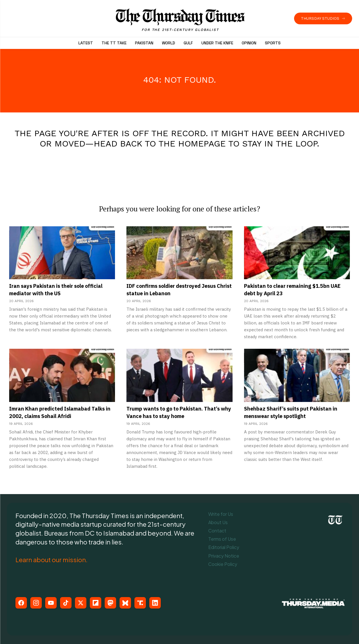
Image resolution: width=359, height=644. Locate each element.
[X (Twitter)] (81, 603)
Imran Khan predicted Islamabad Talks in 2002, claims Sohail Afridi (55, 412)
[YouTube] (51, 603)
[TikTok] (66, 603)
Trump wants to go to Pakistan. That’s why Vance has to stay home (179, 412)
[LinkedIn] (155, 603)
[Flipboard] (96, 603)
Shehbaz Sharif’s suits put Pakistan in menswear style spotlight (295, 412)
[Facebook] (21, 603)
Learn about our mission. (51, 560)
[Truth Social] (140, 603)
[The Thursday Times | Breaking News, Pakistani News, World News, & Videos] (180, 20)
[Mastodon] (110, 603)
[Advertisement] (180, 171)
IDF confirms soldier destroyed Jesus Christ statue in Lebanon (178, 290)
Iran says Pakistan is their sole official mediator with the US (62, 290)
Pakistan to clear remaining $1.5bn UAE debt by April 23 (291, 290)
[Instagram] (36, 603)
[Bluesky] (125, 603)
